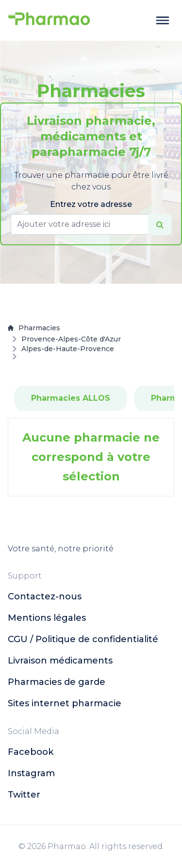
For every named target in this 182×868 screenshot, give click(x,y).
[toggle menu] (163, 20)
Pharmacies (34, 328)
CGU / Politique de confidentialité (83, 639)
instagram (31, 773)
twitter (24, 795)
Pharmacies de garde (57, 682)
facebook (31, 752)
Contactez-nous (45, 596)
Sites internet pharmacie (65, 703)
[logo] (49, 20)
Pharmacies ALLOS (71, 398)
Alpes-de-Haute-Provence (68, 349)
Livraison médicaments (60, 661)
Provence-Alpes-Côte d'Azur (71, 339)
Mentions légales (47, 618)
